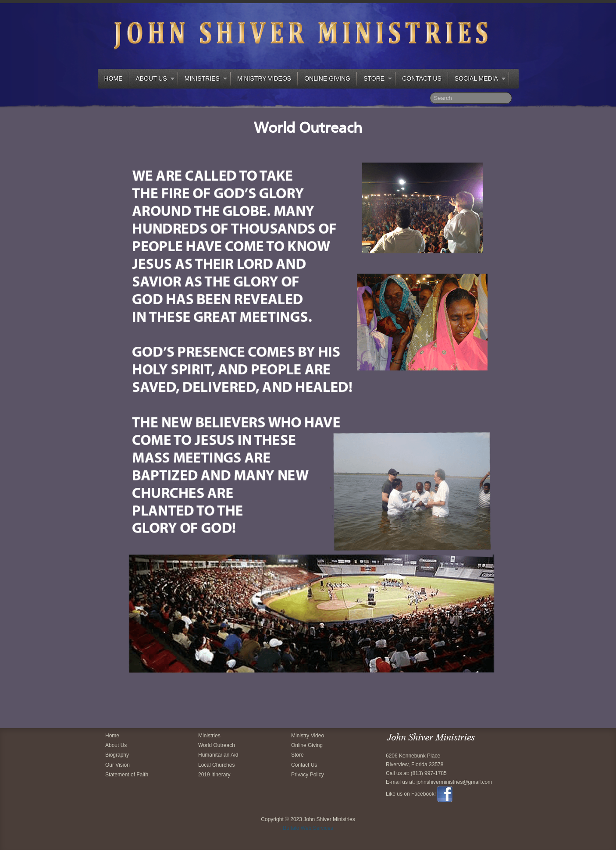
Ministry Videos (264, 78)
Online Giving (327, 78)
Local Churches (216, 765)
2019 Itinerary (214, 775)
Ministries (203, 80)
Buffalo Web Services (308, 828)
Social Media (477, 80)
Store (374, 80)
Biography (117, 755)
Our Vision (118, 765)
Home (114, 78)
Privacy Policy (308, 775)
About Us (152, 80)
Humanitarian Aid (218, 755)
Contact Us (422, 78)
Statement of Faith (127, 775)
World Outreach (217, 745)
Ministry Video (308, 736)
